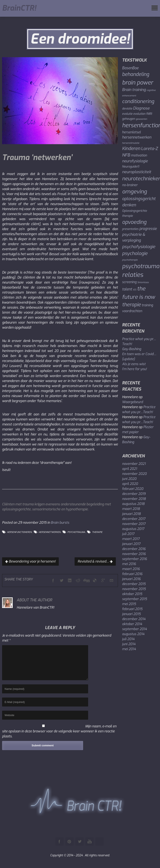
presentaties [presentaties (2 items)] (130, 229)
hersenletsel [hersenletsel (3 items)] (131, 132)
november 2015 (134, 589)
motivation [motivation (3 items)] (139, 155)
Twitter (80, 842)
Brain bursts (60, 523)
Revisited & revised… (95, 561)
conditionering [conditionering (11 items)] (138, 101)
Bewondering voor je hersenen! (30, 561)
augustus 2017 (133, 529)
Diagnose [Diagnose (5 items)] (141, 108)
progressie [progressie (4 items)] (148, 229)
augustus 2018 (133, 504)
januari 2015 (131, 614)
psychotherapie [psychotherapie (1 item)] (130, 260)
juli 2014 (128, 639)
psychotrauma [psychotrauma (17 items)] (141, 266)
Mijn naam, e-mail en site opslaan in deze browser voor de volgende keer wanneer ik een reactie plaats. (59, 731)
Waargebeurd (132, 402)
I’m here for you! (134, 369)
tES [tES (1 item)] (135, 290)
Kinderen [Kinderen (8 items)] (131, 148)
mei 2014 (129, 649)
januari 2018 (131, 514)
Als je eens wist (134, 364)
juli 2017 (128, 534)
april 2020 (130, 484)
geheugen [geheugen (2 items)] (129, 119)
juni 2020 (129, 479)
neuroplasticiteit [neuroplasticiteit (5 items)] (137, 172)
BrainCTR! (19, 8)
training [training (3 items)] (147, 305)
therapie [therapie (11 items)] (131, 305)
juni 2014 (129, 644)
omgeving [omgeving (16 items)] (134, 192)
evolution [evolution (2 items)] (139, 114)
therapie (97, 532)
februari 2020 (133, 489)
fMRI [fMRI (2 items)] (149, 114)
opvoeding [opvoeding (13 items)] (134, 222)
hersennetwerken (50, 532)
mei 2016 (129, 564)
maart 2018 (131, 509)
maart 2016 (131, 569)
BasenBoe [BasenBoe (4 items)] (130, 68)
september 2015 (135, 599)
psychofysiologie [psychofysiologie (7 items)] (139, 247)
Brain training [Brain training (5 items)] (134, 90)
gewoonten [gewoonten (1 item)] (142, 119)
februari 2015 (132, 609)
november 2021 (134, 464)
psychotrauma (76, 532)
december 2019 (134, 494)
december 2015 (134, 584)
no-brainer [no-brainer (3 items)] (130, 185)
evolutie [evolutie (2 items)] (127, 114)
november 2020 (134, 474)
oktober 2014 (132, 624)
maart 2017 (131, 539)
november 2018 (134, 499)
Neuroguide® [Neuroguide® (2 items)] (131, 167)
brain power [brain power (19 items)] (138, 83)
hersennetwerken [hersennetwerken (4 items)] (137, 137)
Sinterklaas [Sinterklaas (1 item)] (143, 282)
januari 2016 (131, 579)
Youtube (90, 842)
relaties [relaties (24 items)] (133, 275)
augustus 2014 (133, 634)
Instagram (100, 842)
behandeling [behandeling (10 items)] (136, 74)
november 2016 (134, 554)
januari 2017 (131, 544)
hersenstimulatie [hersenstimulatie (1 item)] (131, 143)
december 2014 (134, 619)
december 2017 (134, 519)
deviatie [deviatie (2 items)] (127, 108)
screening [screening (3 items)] (129, 282)
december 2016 (134, 549)
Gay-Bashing (132, 349)
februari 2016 (132, 574)
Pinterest (69, 842)
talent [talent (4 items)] (127, 289)
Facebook (59, 842)
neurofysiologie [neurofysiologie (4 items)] (135, 161)
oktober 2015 (132, 594)
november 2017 (134, 524)
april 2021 (130, 469)
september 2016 (135, 559)
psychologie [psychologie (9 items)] (135, 253)
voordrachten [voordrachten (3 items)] (132, 311)
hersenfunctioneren (19, 532)
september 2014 (134, 629)
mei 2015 (129, 604)
